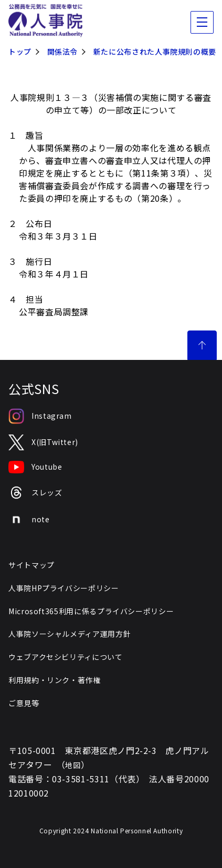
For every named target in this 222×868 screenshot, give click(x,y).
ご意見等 (24, 703)
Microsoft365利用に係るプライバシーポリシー (91, 611)
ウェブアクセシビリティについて (66, 657)
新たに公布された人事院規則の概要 (155, 51)
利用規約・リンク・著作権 (55, 680)
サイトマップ (31, 565)
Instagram (40, 416)
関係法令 (63, 51)
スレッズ (35, 493)
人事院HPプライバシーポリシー (64, 588)
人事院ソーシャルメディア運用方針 (70, 634)
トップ (20, 51)
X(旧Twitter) (43, 443)
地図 (73, 765)
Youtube (35, 467)
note (29, 520)
